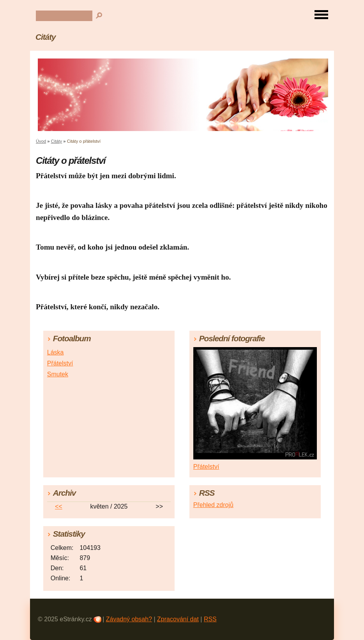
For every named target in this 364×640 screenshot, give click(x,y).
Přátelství (60, 363)
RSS (210, 619)
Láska (56, 352)
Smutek (58, 374)
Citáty (46, 37)
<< (59, 506)
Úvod (41, 141)
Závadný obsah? (129, 619)
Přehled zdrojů (213, 505)
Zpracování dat (178, 619)
